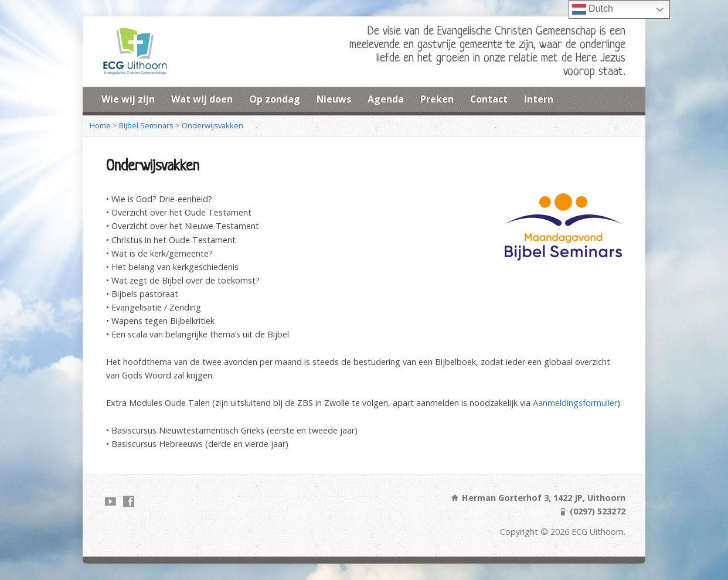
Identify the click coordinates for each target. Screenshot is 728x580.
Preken (437, 99)
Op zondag (275, 99)
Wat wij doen (202, 99)
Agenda (386, 99)
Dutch (593, 9)
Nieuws (334, 99)
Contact (489, 99)
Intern (539, 99)
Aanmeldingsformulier (575, 403)
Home (100, 125)
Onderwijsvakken (212, 125)
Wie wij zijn (128, 99)
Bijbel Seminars (146, 125)
